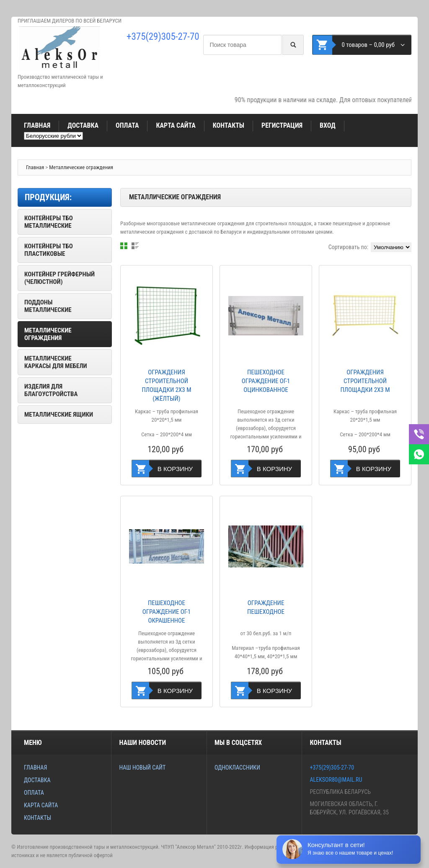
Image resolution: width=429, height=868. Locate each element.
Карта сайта (176, 125)
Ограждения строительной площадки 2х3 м (365, 381)
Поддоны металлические (48, 306)
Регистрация (282, 125)
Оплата (127, 125)
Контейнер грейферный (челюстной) (59, 278)
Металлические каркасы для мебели (56, 362)
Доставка (83, 125)
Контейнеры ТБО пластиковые (49, 250)
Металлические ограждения (81, 167)
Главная (37, 125)
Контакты (229, 125)
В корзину (175, 469)
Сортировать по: (348, 247)
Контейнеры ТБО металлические (49, 222)
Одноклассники (237, 768)
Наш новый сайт (142, 768)
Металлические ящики (59, 415)
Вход (328, 125)
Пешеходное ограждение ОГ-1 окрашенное (167, 612)
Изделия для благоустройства (51, 390)
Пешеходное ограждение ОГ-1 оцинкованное (266, 381)
